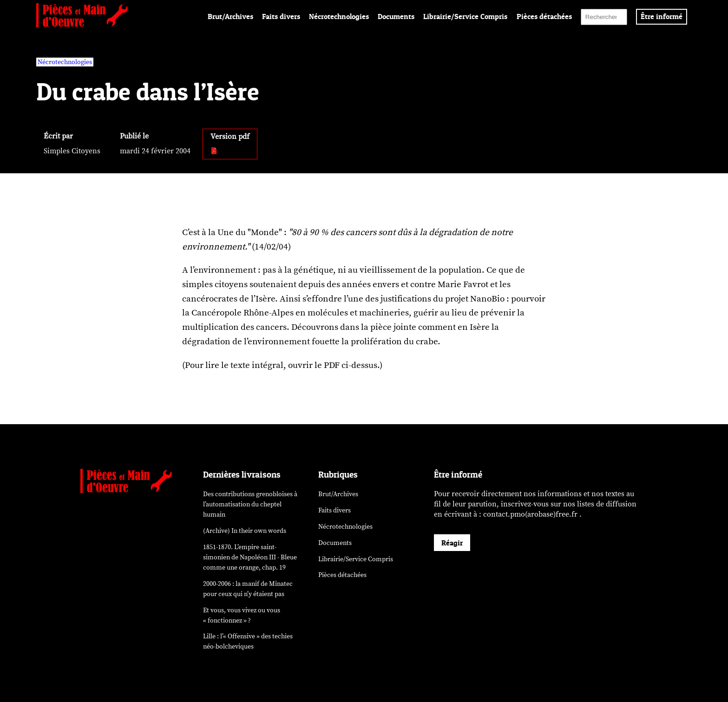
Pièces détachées (544, 16)
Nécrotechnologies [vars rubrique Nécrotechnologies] (65, 62)
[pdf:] (214, 151)
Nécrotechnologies (339, 16)
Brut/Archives (230, 16)
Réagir (452, 543)
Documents (396, 16)
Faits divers (281, 16)
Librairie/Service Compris (465, 16)
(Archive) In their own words (245, 531)
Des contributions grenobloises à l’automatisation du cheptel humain (250, 504)
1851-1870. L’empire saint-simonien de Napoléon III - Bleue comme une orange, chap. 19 (250, 557)
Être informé (662, 16)
